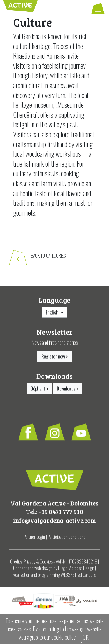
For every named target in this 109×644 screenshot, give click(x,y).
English (53, 315)
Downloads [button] (68, 390)
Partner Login (34, 539)
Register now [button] (54, 359)
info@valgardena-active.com (54, 522)
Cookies (46, 564)
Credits (16, 564)
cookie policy (64, 637)
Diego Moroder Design (76, 570)
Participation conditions (67, 539)
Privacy (29, 564)
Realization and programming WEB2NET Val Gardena (54, 577)
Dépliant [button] (39, 390)
